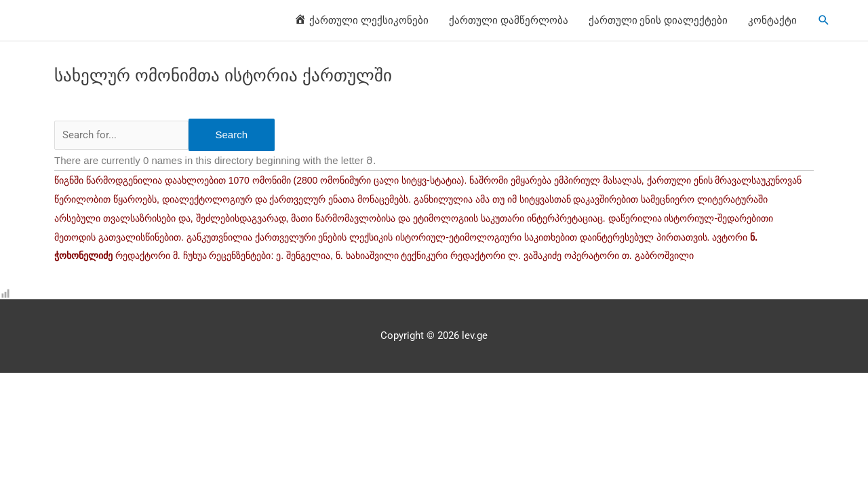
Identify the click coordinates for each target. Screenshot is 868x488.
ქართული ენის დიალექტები (658, 20)
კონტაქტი (772, 20)
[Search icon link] (824, 20)
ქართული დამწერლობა (509, 20)
